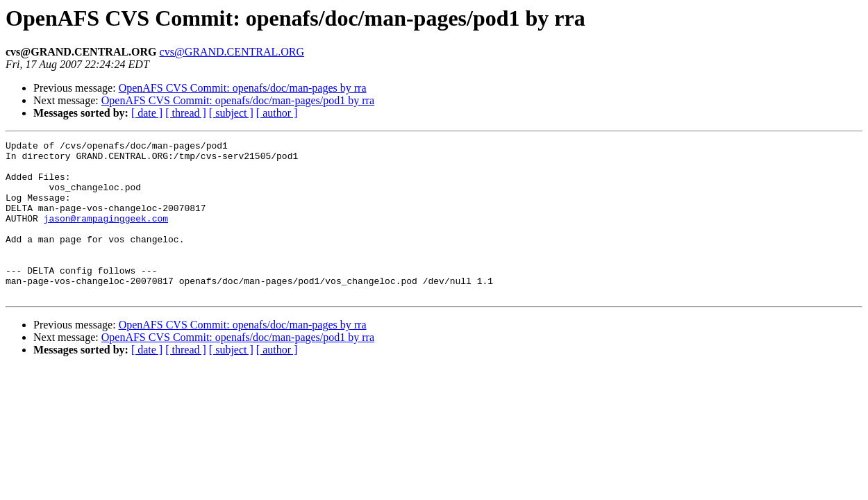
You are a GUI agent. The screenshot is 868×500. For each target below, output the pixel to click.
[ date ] (147, 113)
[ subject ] (231, 113)
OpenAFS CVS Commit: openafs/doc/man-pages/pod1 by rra (238, 100)
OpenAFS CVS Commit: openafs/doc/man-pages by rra (243, 88)
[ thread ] (186, 113)
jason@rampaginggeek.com (106, 235)
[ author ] (277, 113)
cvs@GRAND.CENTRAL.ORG (232, 52)
